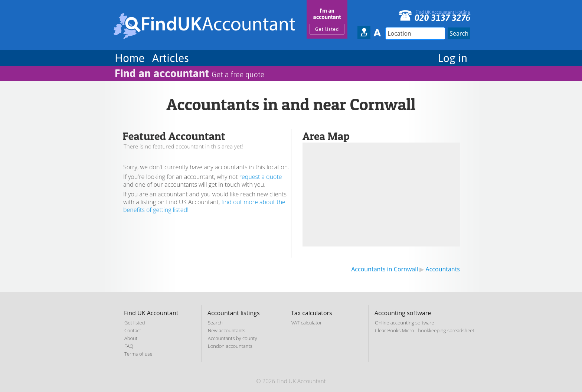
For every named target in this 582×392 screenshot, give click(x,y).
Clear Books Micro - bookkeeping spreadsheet (425, 330)
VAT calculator (307, 323)
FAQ (129, 346)
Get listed (327, 29)
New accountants (227, 330)
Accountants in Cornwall (385, 269)
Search (215, 323)
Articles (171, 58)
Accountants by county (232, 338)
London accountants (230, 346)
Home (130, 58)
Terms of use (138, 354)
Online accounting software (404, 323)
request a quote (261, 177)
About (131, 338)
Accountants (443, 269)
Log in (452, 58)
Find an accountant (189, 73)
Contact (133, 330)
